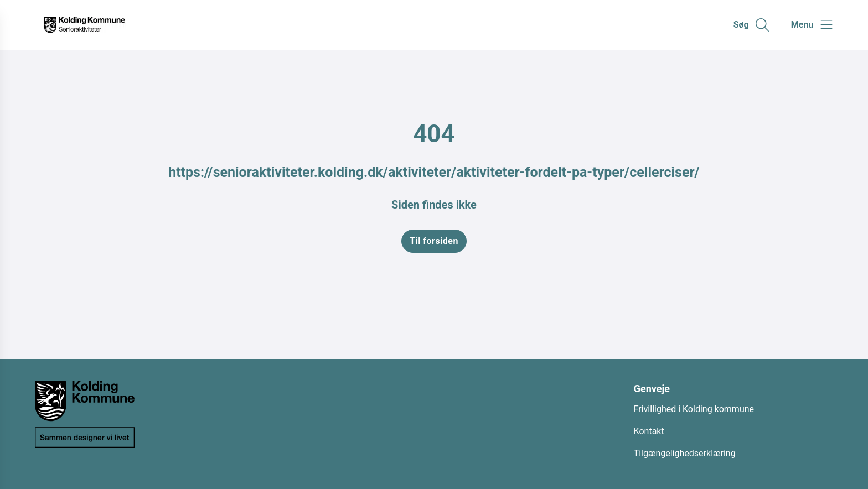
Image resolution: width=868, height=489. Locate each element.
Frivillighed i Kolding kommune (694, 409)
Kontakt (649, 431)
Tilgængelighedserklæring (685, 453)
